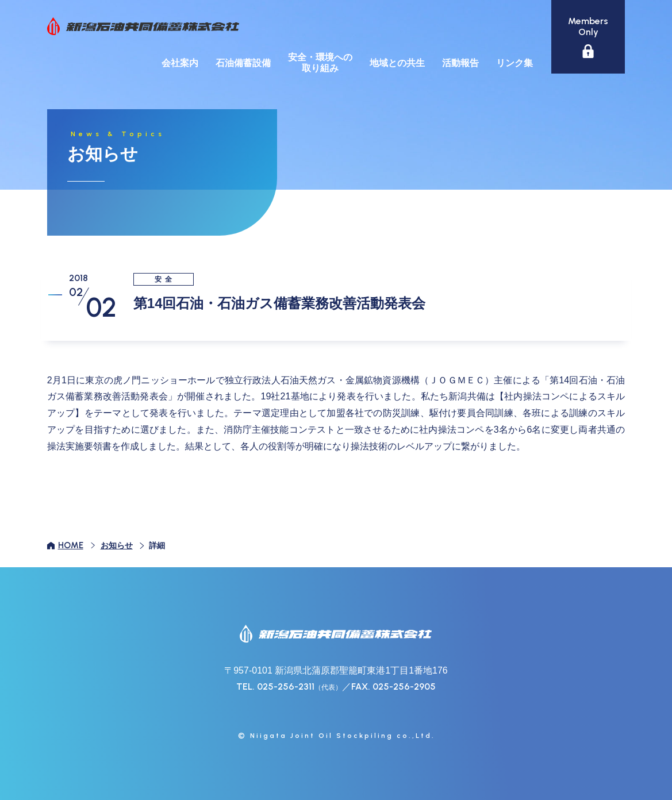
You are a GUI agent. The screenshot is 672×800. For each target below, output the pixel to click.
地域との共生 (397, 63)
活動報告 (460, 63)
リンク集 (514, 63)
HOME (71, 545)
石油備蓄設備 (243, 63)
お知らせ (117, 545)
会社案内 (180, 63)
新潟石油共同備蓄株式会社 (143, 26)
